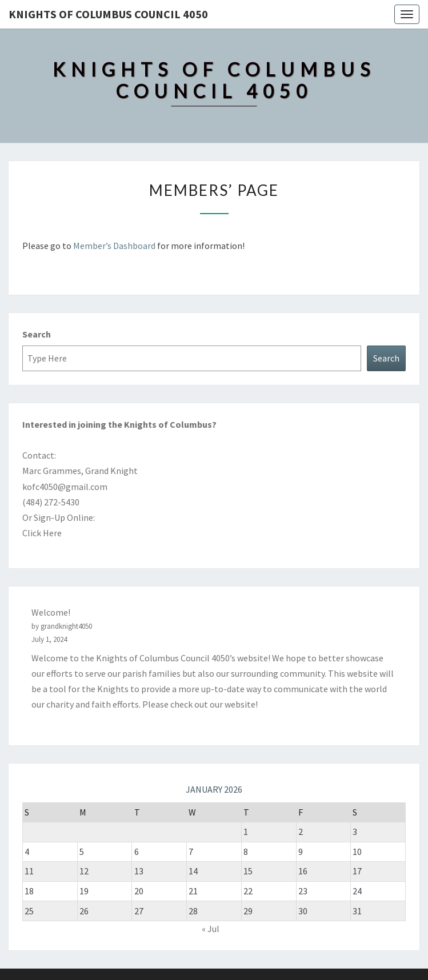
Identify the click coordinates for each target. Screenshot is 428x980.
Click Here (42, 533)
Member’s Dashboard (114, 246)
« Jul (211, 929)
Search (37, 334)
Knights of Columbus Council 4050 (108, 14)
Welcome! (51, 612)
